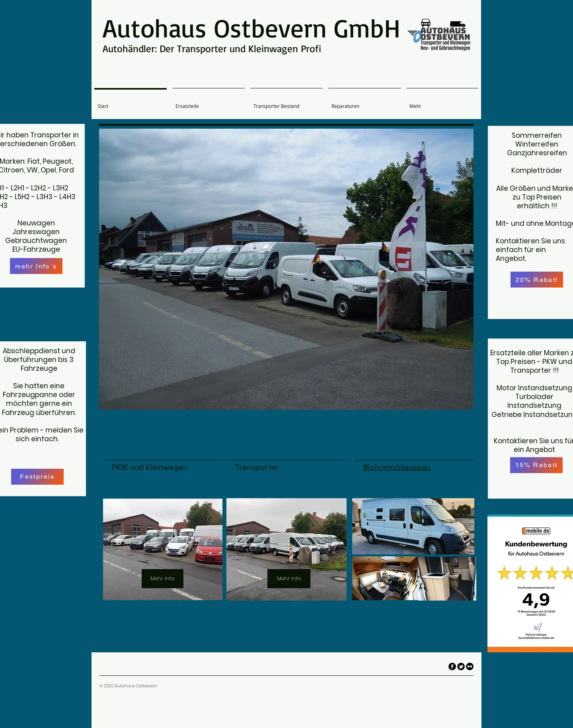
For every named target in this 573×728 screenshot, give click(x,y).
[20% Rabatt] (537, 280)
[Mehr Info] (163, 579)
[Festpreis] (37, 477)
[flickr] (470, 666)
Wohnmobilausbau (397, 467)
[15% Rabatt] (536, 465)
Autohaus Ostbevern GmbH (251, 27)
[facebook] (452, 666)
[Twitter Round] (461, 666)
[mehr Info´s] (36, 266)
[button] (286, 269)
